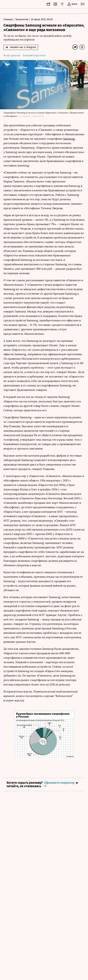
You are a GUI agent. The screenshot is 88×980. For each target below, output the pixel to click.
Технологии (22, 19)
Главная (8, 19)
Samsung (69, 139)
